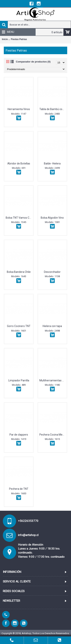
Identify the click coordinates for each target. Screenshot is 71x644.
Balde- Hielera (52, 164)
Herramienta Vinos (19, 109)
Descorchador (52, 272)
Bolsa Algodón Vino (52, 218)
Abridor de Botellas (19, 164)
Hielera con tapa (52, 326)
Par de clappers (19, 435)
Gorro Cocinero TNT (19, 326)
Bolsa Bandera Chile (19, 272)
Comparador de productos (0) (33, 62)
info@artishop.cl (28, 535)
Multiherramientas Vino (53, 380)
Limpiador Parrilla (19, 380)
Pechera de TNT (19, 489)
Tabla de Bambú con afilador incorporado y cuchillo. (53, 109)
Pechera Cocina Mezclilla (53, 435)
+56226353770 (28, 521)
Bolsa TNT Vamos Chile (19, 218)
